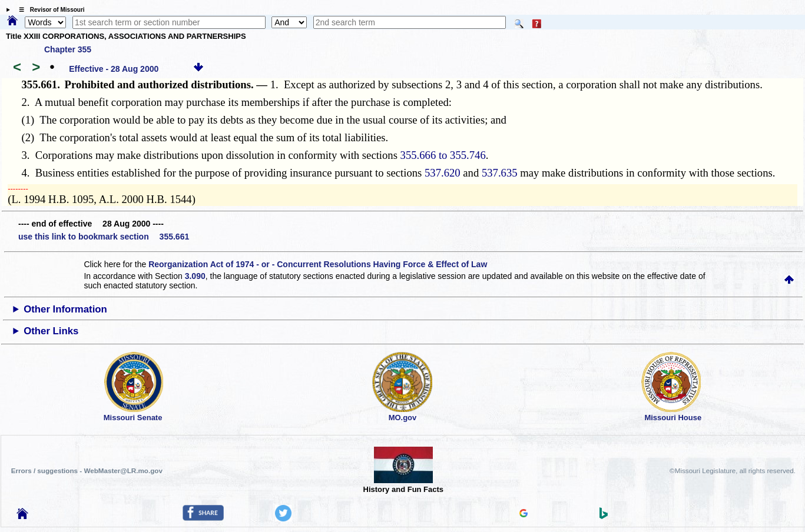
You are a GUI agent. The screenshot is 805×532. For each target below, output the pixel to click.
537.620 (443, 173)
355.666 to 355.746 (443, 155)
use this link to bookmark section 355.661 (104, 237)
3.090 (195, 276)
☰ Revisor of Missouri (49, 10)
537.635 (500, 173)
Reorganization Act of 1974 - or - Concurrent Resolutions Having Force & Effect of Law (318, 264)
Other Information (65, 309)
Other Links (51, 331)
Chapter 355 (68, 49)
